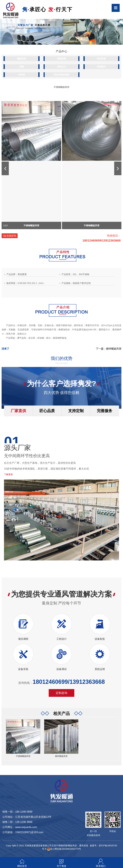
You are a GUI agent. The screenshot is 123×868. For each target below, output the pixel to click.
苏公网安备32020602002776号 (64, 849)
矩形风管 (101, 59)
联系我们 (101, 866)
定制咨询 (61, 693)
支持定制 (76, 411)
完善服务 (105, 411)
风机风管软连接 (61, 75)
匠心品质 (47, 411)
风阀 (22, 67)
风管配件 (101, 67)
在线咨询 (10, 236)
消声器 (22, 75)
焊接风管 (61, 59)
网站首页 (22, 866)
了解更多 (8, 474)
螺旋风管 (22, 59)
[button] (5, 168)
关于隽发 (61, 866)
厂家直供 (18, 411)
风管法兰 (61, 67)
